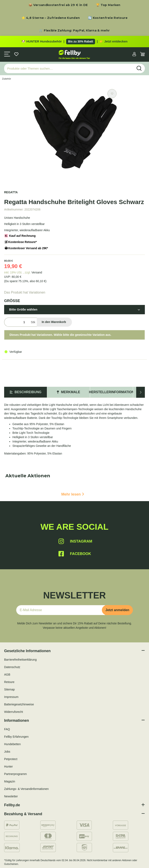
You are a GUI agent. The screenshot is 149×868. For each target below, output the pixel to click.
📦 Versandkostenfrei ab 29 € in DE (58, 5)
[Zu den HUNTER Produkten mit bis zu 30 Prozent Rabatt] (74, 42)
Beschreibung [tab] (26, 392)
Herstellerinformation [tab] (111, 392)
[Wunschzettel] (16, 55)
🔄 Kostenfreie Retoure (108, 18)
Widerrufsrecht (14, 712)
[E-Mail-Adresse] (61, 610)
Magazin (10, 781)
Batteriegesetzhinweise (19, 704)
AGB (7, 675)
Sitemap (9, 689)
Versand (37, 272)
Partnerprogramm (15, 774)
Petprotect (11, 759)
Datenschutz (12, 667)
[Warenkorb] (142, 55)
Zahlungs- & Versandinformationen (26, 789)
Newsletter (11, 796)
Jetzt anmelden (117, 610)
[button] (134, 55)
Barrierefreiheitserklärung (20, 660)
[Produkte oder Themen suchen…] (69, 68)
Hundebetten (12, 744)
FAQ (7, 729)
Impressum (11, 697)
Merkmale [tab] (68, 392)
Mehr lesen (73, 494)
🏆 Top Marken (108, 5)
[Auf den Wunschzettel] (112, 94)
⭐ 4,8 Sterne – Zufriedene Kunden (51, 18)
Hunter (8, 766)
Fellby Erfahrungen (16, 737)
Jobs (7, 752)
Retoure (9, 682)
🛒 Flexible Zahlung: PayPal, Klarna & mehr (74, 30)
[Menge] (17, 322)
